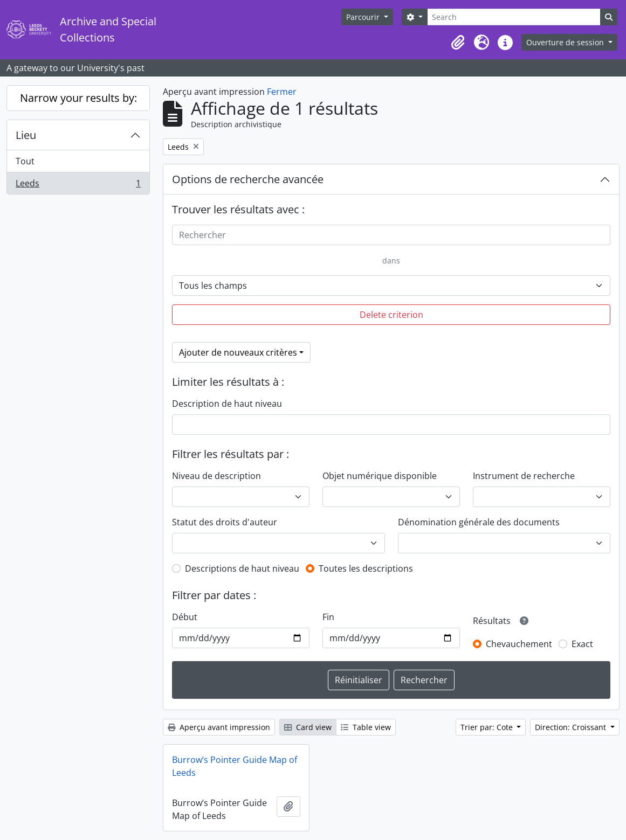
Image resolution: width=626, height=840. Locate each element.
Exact (582, 644)
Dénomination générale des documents (479, 522)
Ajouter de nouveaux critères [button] (238, 352)
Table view (366, 727)
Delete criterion (391, 315)
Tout (25, 161)
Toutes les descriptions (366, 568)
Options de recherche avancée (248, 179)
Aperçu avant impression (219, 727)
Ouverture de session (566, 42)
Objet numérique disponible (380, 476)
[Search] (514, 17)
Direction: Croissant (572, 727)
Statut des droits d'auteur (225, 522)
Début (185, 617)
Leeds (78, 185)
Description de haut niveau (227, 404)
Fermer (282, 92)
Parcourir (364, 17)
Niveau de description (216, 476)
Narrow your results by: (78, 98)
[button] (458, 43)
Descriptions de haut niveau (242, 568)
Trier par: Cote (488, 727)
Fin (328, 617)
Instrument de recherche (524, 476)
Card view (308, 727)
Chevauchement (519, 644)
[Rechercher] (391, 235)
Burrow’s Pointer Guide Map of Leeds (235, 766)
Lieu (26, 135)
